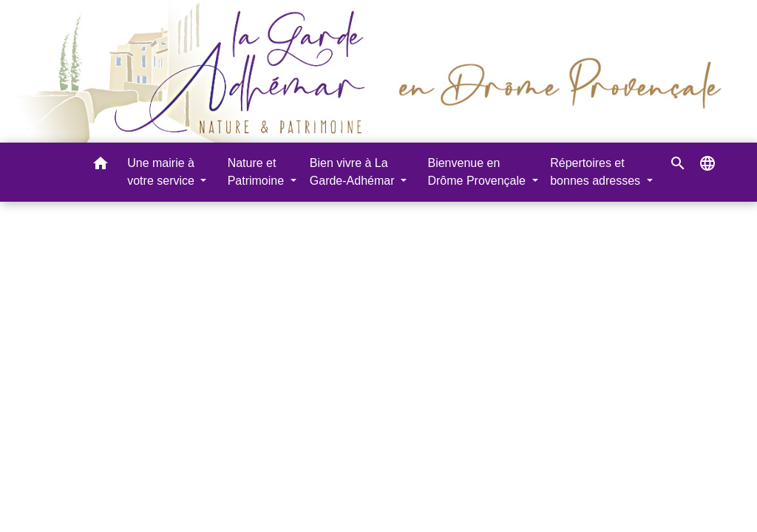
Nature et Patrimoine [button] (258, 172)
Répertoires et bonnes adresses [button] (597, 172)
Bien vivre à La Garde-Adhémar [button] (354, 172)
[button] (101, 166)
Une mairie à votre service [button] (162, 172)
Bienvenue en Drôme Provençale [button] (478, 172)
